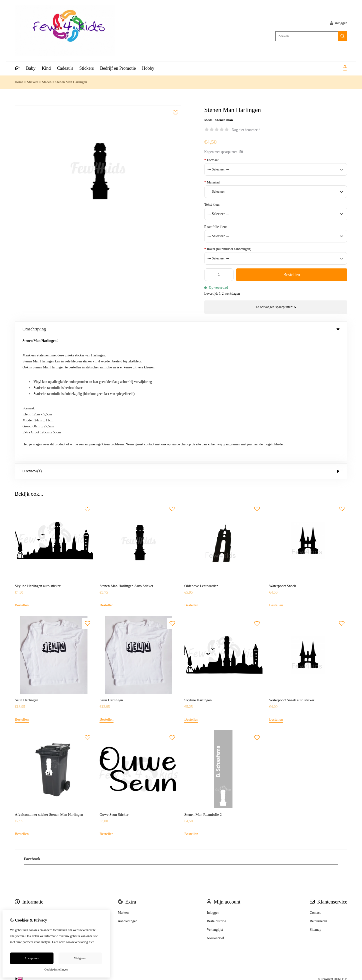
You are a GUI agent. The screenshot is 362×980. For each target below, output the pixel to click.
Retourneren (318, 797)
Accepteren (32, 958)
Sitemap (315, 806)
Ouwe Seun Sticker (114, 691)
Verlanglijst (215, 806)
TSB (344, 855)
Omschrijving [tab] (181, 329)
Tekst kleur (212, 205)
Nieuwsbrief (215, 814)
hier (91, 942)
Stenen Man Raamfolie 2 (203, 691)
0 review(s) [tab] (181, 347)
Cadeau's (65, 68)
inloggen (339, 23)
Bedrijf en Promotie (118, 68)
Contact (315, 789)
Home (19, 82)
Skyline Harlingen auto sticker (38, 462)
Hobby (148, 68)
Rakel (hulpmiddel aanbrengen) (228, 249)
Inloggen (213, 789)
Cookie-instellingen (56, 970)
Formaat (211, 160)
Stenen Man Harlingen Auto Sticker (126, 462)
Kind (46, 68)
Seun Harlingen (26, 576)
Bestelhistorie (216, 797)
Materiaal (212, 182)
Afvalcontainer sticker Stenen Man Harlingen (49, 691)
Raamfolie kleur (216, 227)
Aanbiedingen (128, 797)
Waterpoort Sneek (282, 462)
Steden (47, 82)
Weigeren (80, 958)
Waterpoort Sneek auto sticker (292, 576)
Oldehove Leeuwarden (201, 462)
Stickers (86, 68)
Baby (31, 68)
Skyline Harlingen (198, 576)
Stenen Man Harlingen (71, 82)
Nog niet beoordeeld (246, 130)
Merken (123, 789)
